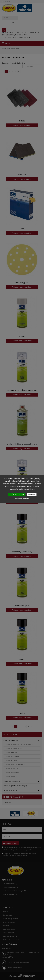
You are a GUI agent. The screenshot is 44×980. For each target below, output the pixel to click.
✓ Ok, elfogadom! (17, 494)
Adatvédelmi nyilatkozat (22, 499)
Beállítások (32, 494)
